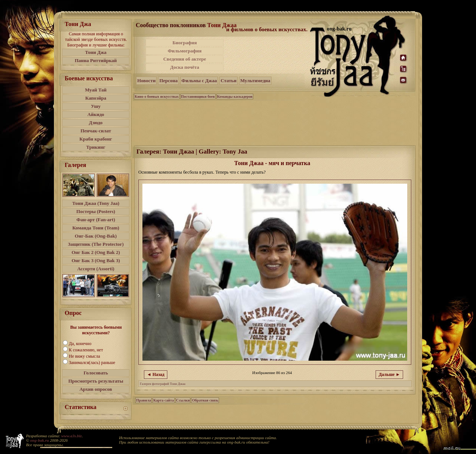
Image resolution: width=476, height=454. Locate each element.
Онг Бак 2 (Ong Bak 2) (96, 252)
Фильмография (185, 51)
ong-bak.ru (39, 440)
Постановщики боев (198, 96)
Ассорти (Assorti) (96, 269)
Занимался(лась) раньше (92, 363)
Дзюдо (96, 123)
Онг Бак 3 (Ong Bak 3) (96, 260)
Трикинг (96, 147)
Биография (185, 43)
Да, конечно (80, 344)
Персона (168, 81)
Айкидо (96, 114)
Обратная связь (205, 400)
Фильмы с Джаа (199, 81)
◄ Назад (156, 374)
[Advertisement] (267, 55)
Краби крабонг (96, 139)
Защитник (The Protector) (96, 244)
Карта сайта (163, 400)
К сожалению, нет (86, 350)
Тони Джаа (222, 25)
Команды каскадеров (235, 96)
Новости (146, 81)
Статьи (229, 81)
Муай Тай (96, 90)
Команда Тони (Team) (96, 228)
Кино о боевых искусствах (157, 96)
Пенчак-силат (96, 131)
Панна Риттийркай (96, 60)
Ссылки (183, 400)
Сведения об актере (185, 59)
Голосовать (96, 373)
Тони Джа (96, 52)
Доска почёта (184, 67)
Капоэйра (96, 98)
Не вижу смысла (84, 356)
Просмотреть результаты (96, 381)
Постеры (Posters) (96, 211)
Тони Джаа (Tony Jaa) (96, 203)
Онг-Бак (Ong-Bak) (96, 236)
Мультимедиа (255, 81)
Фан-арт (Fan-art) (96, 220)
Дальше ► (389, 374)
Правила (144, 400)
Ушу (96, 106)
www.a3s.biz (72, 436)
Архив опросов (96, 389)
